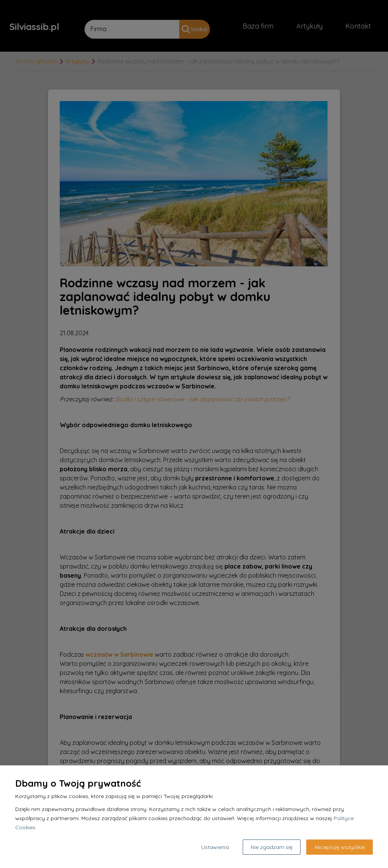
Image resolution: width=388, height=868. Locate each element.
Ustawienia (215, 847)
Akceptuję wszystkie (339, 847)
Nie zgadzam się (272, 847)
